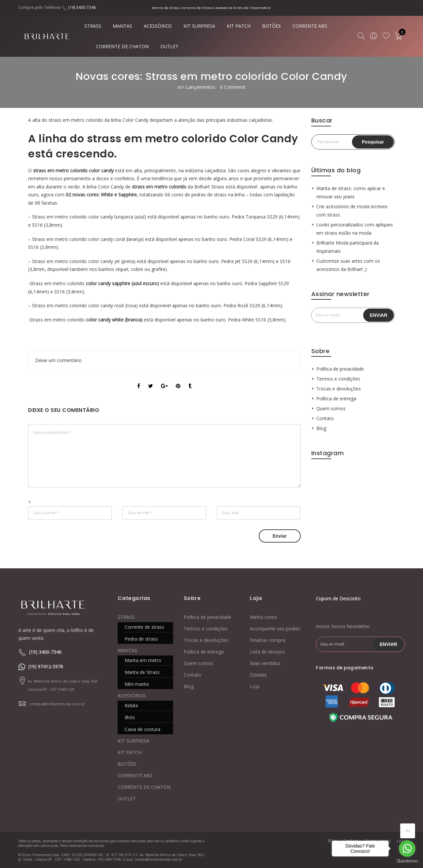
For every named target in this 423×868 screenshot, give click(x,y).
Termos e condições (338, 379)
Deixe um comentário (58, 360)
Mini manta (137, 684)
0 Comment (233, 87)
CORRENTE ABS (310, 26)
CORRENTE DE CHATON (122, 46)
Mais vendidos (265, 663)
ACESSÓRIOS (158, 26)
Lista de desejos (267, 652)
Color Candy (111, 187)
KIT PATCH (239, 26)
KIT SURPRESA (199, 26)
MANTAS (122, 26)
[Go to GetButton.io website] (407, 861)
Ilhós (130, 717)
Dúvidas (258, 675)
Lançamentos (200, 87)
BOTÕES (271, 26)
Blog (321, 428)
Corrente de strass (144, 627)
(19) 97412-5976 (46, 667)
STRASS (93, 26)
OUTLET (169, 46)
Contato (325, 418)
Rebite (131, 705)
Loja (255, 686)
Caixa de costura (142, 729)
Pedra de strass (141, 639)
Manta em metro (143, 660)
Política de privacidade (340, 369)
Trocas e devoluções (339, 389)
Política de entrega (336, 399)
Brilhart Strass (209, 187)
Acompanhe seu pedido (275, 629)
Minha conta (263, 617)
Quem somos (331, 408)
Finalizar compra (268, 640)
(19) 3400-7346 (82, 7)
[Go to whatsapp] (407, 849)
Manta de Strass (142, 672)
